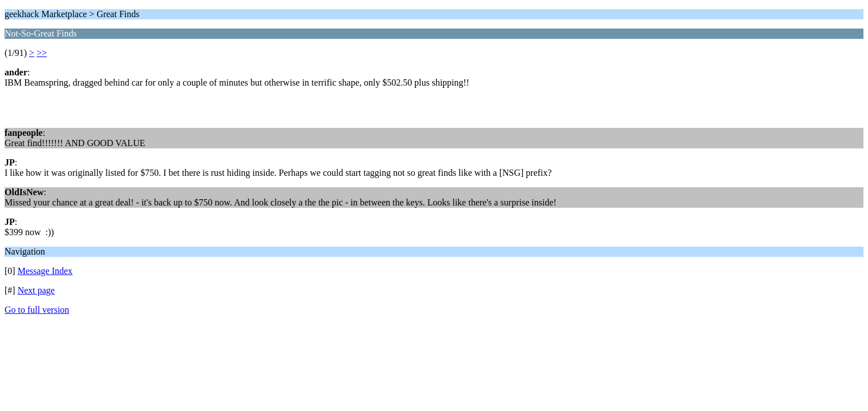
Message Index (45, 271)
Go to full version (37, 310)
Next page (36, 290)
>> (42, 53)
